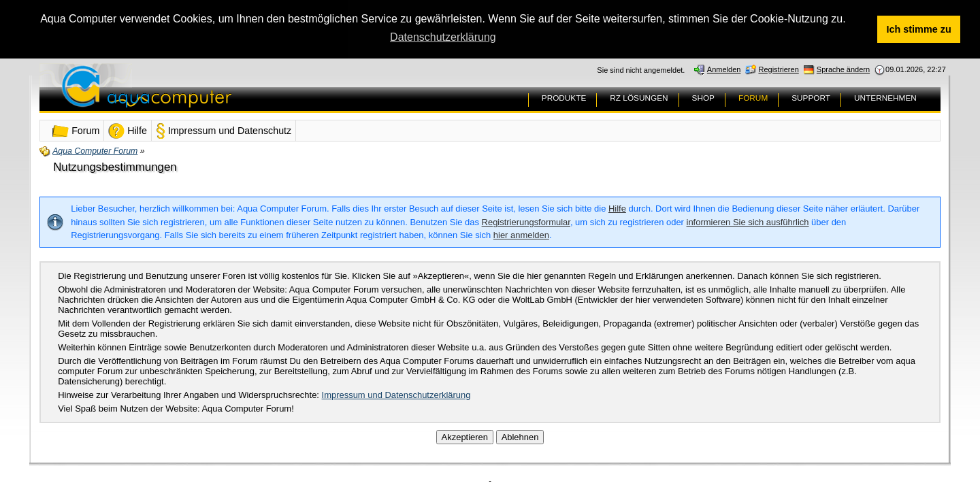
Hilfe (617, 209)
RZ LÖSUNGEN (639, 98)
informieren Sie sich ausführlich (748, 222)
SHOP (703, 98)
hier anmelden (521, 235)
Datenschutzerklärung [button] (443, 37)
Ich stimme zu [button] (919, 29)
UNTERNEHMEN (885, 98)
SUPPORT (811, 98)
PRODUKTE (564, 98)
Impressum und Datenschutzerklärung (396, 394)
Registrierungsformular (526, 222)
